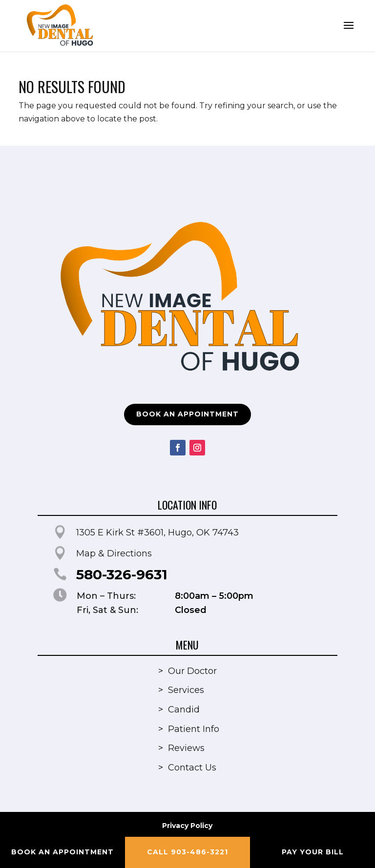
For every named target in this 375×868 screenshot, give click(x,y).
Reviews (186, 748)
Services (186, 690)
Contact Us (192, 768)
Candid (184, 710)
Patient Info (194, 729)
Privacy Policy (187, 826)
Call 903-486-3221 (187, 852)
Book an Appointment (187, 414)
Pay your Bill (313, 852)
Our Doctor (192, 671)
